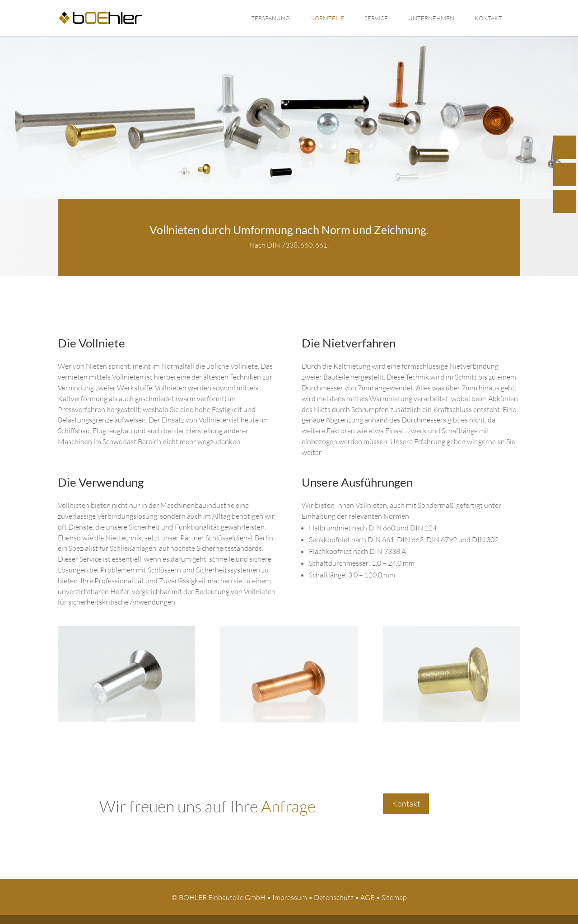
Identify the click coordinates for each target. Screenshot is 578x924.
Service (376, 18)
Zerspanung (270, 18)
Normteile (327, 18)
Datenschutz (334, 897)
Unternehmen (431, 18)
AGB (368, 897)
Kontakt (488, 18)
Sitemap (394, 897)
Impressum (290, 897)
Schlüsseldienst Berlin (239, 538)
